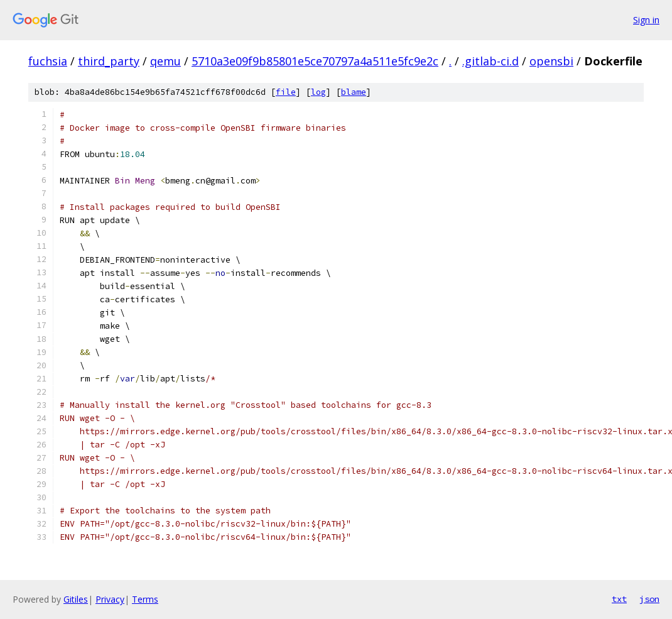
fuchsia (48, 61)
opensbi (551, 61)
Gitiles (76, 599)
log (318, 92)
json (649, 599)
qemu (165, 61)
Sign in (646, 20)
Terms (145, 599)
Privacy (110, 599)
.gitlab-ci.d (490, 61)
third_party (109, 61)
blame (354, 92)
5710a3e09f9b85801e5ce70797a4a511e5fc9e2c (315, 61)
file (286, 92)
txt (619, 599)
